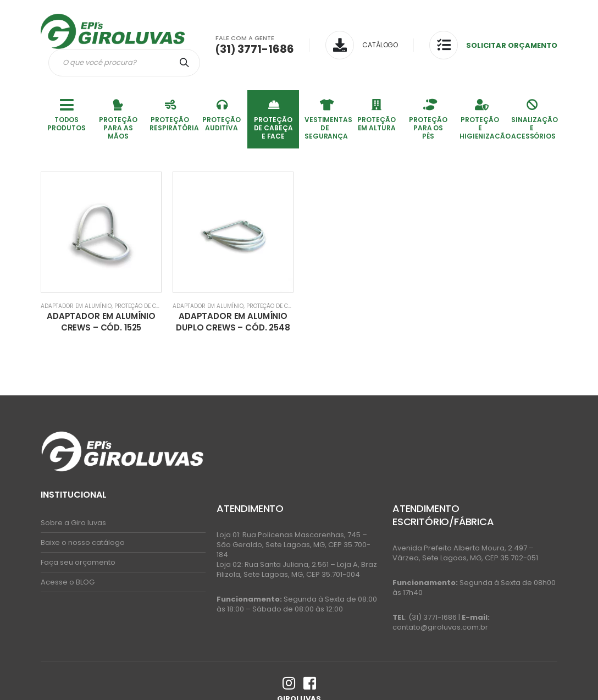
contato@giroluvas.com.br (440, 627)
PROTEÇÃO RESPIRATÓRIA (173, 115)
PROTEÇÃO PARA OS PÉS (428, 119)
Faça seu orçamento (78, 562)
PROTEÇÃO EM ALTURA (376, 115)
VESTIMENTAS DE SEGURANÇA (328, 119)
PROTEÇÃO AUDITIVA (221, 115)
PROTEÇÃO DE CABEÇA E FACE (273, 119)
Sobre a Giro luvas (73, 523)
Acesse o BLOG (68, 582)
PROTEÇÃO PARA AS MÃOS (118, 119)
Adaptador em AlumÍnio (76, 306)
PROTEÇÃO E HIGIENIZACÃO (483, 119)
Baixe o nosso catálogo (83, 542)
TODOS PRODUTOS (67, 115)
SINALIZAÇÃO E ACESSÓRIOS (534, 119)
